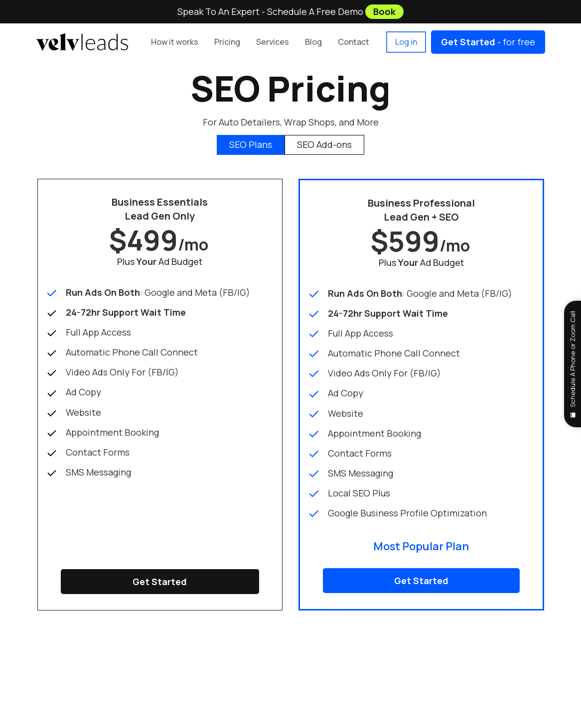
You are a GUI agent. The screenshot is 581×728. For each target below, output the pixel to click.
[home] (82, 42)
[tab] (251, 145)
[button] (227, 42)
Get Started (160, 582)
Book (384, 11)
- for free (488, 42)
